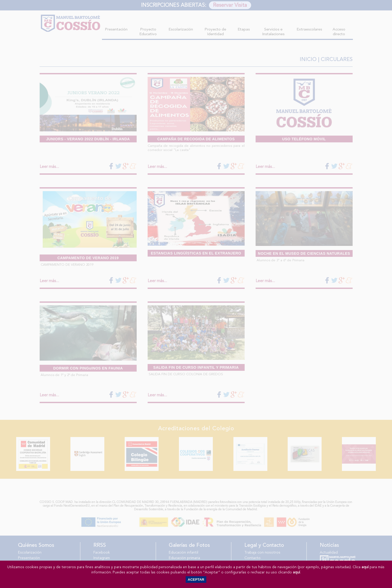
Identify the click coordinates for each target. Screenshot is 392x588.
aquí (365, 567)
